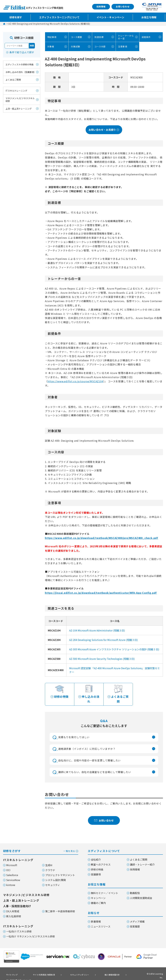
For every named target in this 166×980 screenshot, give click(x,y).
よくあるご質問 (13, 80)
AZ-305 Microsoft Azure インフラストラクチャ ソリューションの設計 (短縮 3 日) (114, 649)
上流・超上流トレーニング (19, 109)
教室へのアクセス (101, 859)
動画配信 (135, 888)
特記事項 (51, 37)
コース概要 (76, 37)
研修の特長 (97, 864)
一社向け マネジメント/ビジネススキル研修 (31, 931)
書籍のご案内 (98, 898)
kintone (11, 880)
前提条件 (146, 37)
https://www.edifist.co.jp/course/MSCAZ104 (75, 381)
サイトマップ (10, 969)
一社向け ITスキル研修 (19, 926)
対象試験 (75, 46)
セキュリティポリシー (69, 969)
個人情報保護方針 (96, 969)
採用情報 (101, 7)
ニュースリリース (101, 921)
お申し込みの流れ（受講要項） (21, 72)
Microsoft (12, 860)
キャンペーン (98, 893)
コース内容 (100, 46)
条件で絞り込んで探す (22, 52)
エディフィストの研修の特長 (20, 64)
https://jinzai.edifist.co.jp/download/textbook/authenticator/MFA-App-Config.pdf (101, 592)
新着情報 (96, 916)
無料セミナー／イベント (105, 888)
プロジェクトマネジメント (60, 870)
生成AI (49, 860)
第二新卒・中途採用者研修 (60, 906)
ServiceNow (13, 875)
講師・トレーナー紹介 (142, 859)
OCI (8, 865)
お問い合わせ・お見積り (104, 129)
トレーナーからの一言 (125, 37)
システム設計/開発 (56, 875)
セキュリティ (53, 880)
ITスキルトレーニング (16, 91)
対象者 (50, 46)
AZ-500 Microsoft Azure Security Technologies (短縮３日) (102, 658)
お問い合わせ (123, 7)
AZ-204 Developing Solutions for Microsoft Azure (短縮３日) (104, 639)
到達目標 (98, 37)
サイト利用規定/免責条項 (37, 969)
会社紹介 (96, 854)
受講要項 (96, 869)
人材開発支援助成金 (141, 893)
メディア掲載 (137, 916)
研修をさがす (41, 845)
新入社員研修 (14, 911)
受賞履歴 (135, 921)
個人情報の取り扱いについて (18, 973)
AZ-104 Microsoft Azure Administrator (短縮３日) (97, 630)
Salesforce (12, 870)
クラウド (50, 865)
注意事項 (122, 46)
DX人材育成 (13, 906)
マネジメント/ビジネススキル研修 (20, 100)
